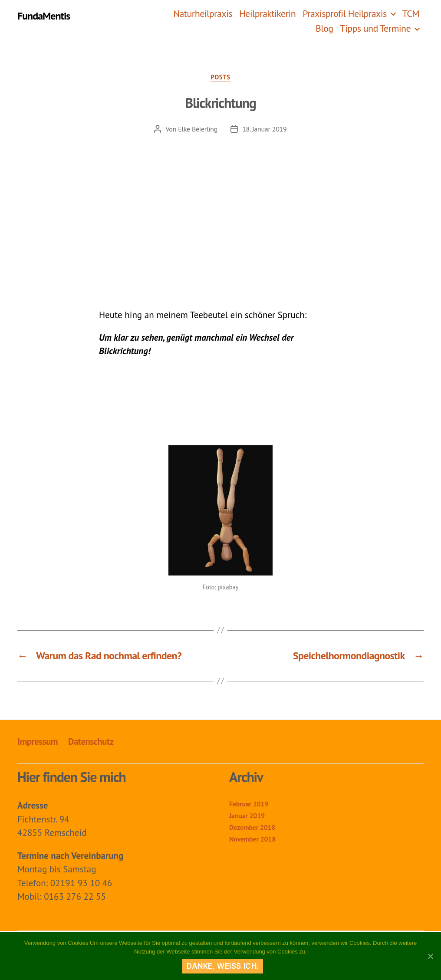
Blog (324, 28)
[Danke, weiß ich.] (430, 956)
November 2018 (252, 839)
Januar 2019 (247, 816)
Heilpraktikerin (267, 13)
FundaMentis (44, 16)
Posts (220, 77)
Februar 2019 (249, 804)
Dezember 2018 (252, 827)
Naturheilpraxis (203, 13)
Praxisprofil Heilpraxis (345, 13)
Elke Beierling (198, 129)
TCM (411, 13)
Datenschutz (91, 742)
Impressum (38, 742)
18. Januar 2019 (264, 129)
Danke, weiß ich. (223, 966)
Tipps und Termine (375, 28)
